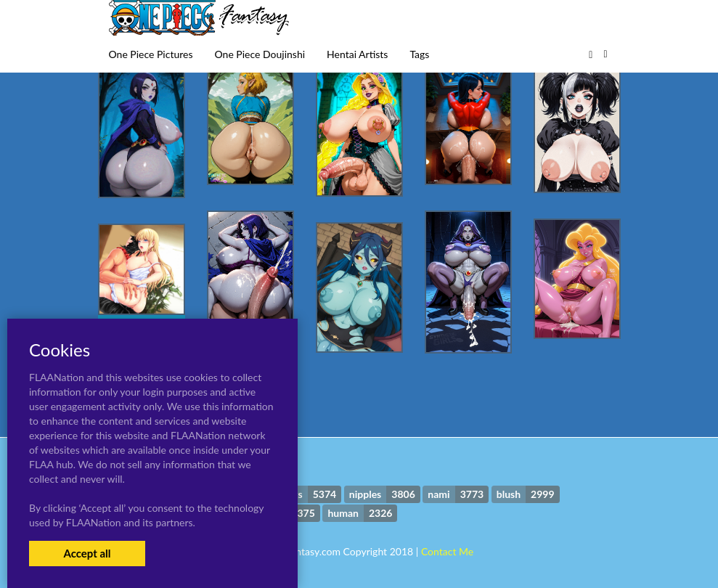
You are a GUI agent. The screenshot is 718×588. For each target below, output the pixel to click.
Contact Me (447, 551)
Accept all (87, 553)
